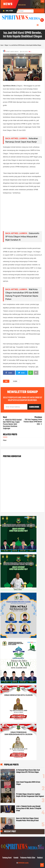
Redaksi (40, 858)
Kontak (16, 858)
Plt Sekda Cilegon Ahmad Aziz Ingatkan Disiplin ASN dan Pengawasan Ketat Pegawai (30, 795)
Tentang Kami (7, 858)
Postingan (20, 11)
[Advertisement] (23, 213)
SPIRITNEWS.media (23, 863)
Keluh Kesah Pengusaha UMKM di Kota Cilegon (28, 783)
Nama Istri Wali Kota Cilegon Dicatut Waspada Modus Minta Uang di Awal (27, 820)
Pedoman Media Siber (28, 858)
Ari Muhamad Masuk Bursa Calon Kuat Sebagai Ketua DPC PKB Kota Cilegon (28, 771)
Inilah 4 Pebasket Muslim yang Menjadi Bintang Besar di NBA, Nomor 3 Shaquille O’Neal (29, 809)
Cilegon (15, 381)
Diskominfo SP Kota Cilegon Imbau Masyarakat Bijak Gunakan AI (22, 237)
